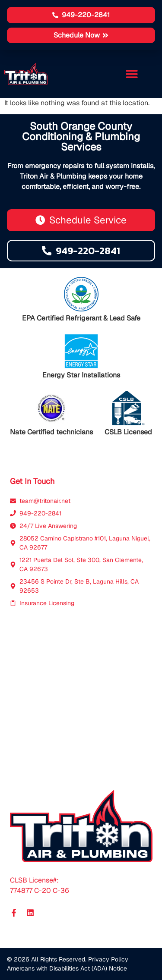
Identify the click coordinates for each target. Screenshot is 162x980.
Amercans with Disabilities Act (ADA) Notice (67, 968)
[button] (81, 35)
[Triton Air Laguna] (81, 699)
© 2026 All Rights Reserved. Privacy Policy (68, 959)
